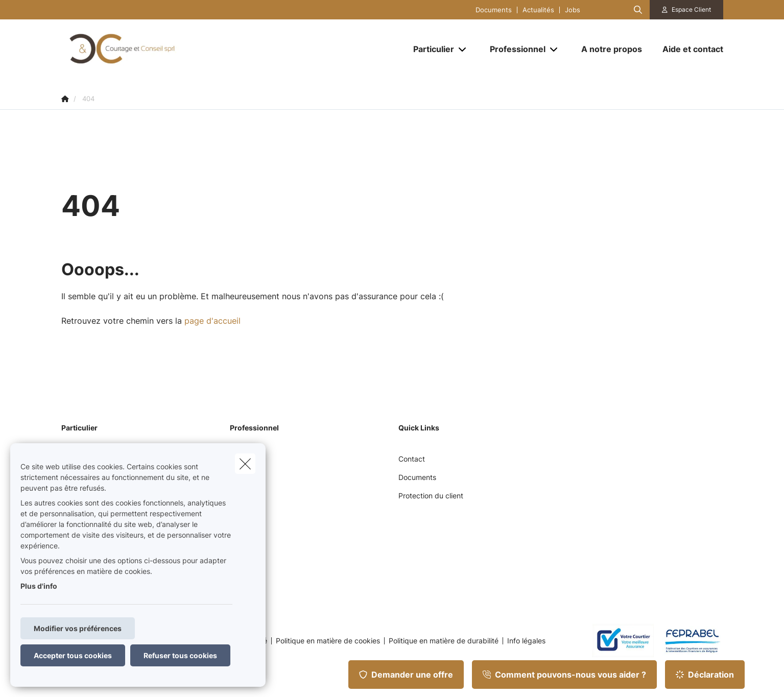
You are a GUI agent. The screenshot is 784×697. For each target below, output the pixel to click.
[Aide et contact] (688, 49)
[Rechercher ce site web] (638, 10)
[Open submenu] (463, 49)
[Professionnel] (514, 49)
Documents (494, 10)
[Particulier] (430, 49)
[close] (245, 464)
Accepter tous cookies (73, 655)
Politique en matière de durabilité (444, 641)
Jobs (573, 10)
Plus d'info (39, 586)
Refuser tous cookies (180, 655)
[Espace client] (686, 10)
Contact (412, 459)
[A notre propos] (612, 49)
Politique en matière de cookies (328, 641)
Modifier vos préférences (78, 628)
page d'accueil (212, 321)
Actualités (538, 10)
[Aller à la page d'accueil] (163, 49)
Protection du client (431, 496)
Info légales (526, 641)
